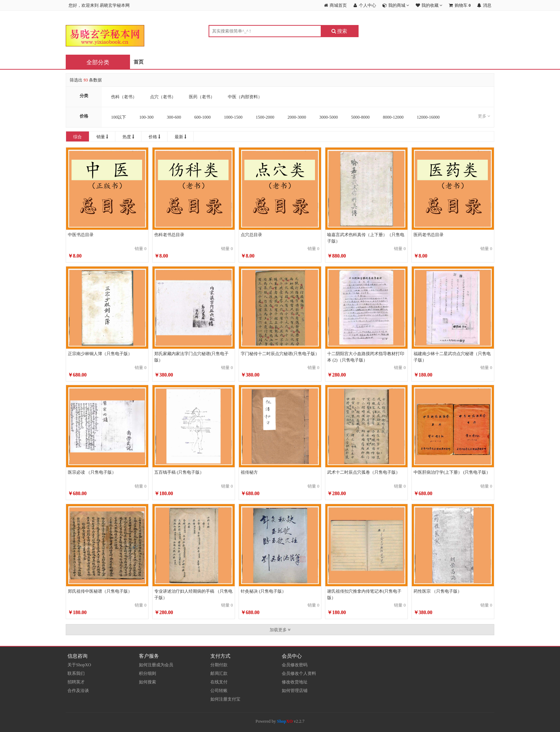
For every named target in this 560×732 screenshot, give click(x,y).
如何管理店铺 (295, 691)
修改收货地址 (295, 682)
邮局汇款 (219, 673)
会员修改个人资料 (299, 673)
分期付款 (219, 665)
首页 (139, 62)
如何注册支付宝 (225, 699)
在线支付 (219, 682)
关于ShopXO (79, 665)
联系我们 (76, 673)
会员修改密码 (295, 665)
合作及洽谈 (78, 691)
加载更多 (280, 630)
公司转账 (219, 691)
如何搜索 (147, 682)
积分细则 (147, 673)
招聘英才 (76, 682)
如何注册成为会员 (156, 665)
